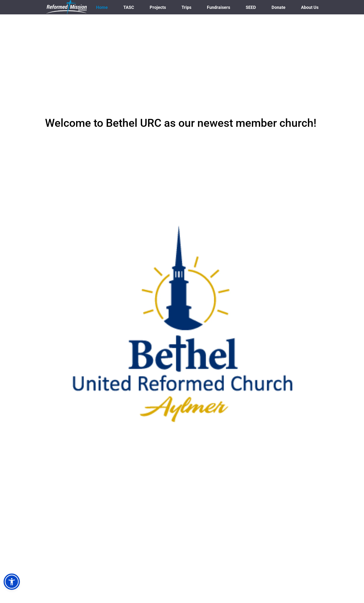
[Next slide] (352, 316)
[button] (12, 582)
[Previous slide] (12, 316)
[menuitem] (102, 7)
